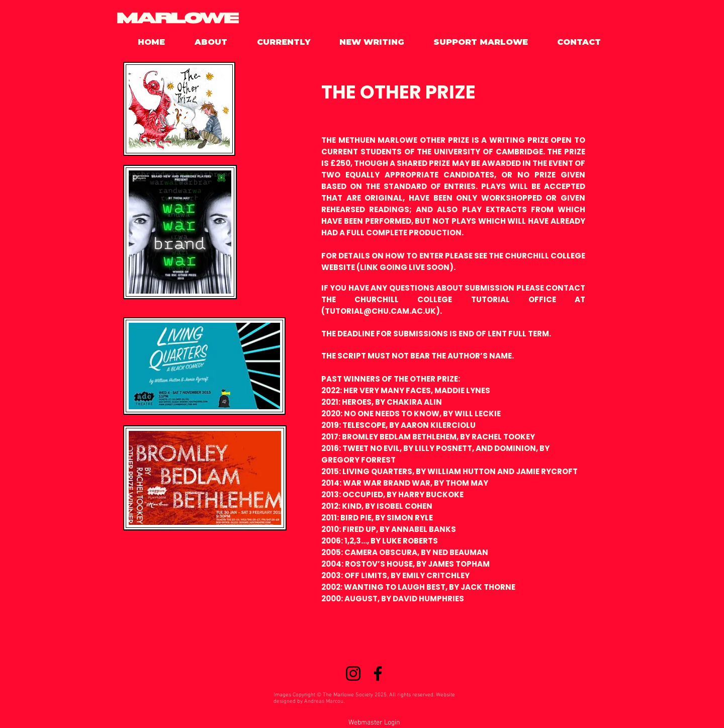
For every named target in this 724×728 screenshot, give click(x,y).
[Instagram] (353, 673)
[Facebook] (378, 673)
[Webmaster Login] (374, 723)
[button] (204, 42)
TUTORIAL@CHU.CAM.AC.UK (380, 311)
